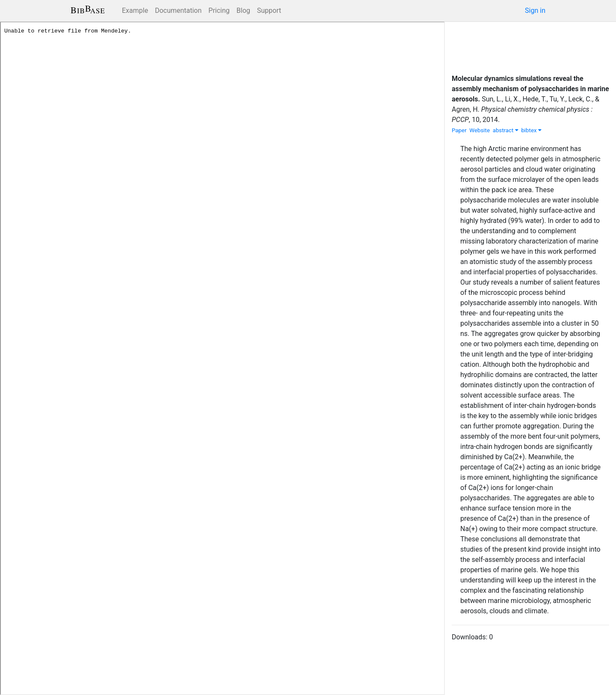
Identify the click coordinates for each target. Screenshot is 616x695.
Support (269, 10)
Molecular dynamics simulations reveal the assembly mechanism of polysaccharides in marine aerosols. (530, 89)
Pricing (219, 10)
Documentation (178, 10)
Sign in (535, 10)
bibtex (531, 130)
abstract (506, 130)
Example (135, 10)
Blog (243, 10)
